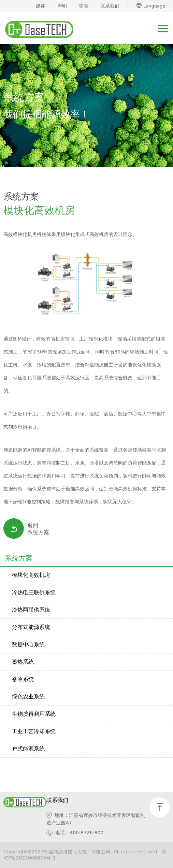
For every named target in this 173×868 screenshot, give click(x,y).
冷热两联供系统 (31, 610)
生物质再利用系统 (34, 714)
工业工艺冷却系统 (34, 731)
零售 (84, 6)
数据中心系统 (28, 644)
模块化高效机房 (31, 575)
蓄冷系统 (23, 679)
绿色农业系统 (28, 697)
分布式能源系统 (31, 627)
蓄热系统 (23, 662)
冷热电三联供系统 (34, 592)
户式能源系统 (28, 749)
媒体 (41, 6)
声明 (62, 6)
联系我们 (110, 6)
